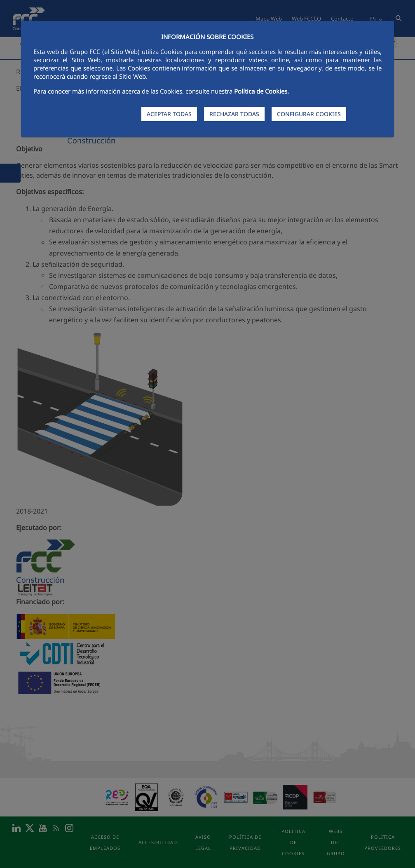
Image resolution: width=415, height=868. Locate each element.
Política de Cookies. (261, 91)
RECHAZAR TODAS (234, 114)
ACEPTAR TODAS (169, 114)
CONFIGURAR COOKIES (309, 114)
